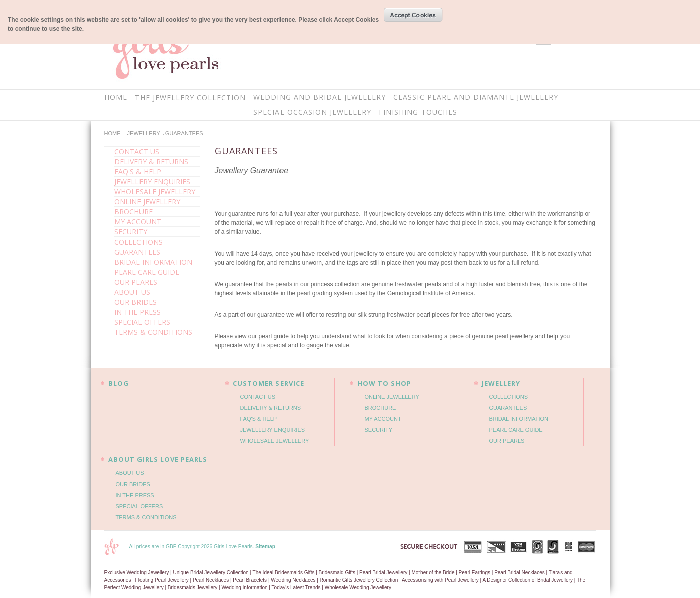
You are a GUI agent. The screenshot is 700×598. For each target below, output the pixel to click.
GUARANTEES (137, 252)
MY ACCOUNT (138, 222)
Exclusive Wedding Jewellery (137, 573)
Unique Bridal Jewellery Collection (211, 573)
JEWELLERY (144, 133)
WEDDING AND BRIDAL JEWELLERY (320, 97)
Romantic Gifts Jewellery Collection (359, 580)
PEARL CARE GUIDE (147, 272)
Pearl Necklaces (211, 580)
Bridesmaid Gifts (337, 573)
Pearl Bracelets (250, 580)
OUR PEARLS (136, 282)
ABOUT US (132, 292)
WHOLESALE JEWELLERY (155, 192)
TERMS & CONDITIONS (153, 332)
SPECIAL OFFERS (142, 322)
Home (113, 133)
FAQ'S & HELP (138, 171)
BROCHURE (133, 212)
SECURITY (131, 232)
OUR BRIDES (135, 302)
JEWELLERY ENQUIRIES (152, 182)
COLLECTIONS (138, 242)
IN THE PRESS (137, 312)
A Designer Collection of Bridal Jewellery (527, 580)
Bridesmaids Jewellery (192, 588)
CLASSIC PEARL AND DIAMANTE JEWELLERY (476, 97)
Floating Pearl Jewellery (162, 580)
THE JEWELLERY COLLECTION (190, 98)
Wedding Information (245, 588)
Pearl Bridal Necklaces (520, 573)
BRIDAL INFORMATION (153, 262)
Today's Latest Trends (296, 588)
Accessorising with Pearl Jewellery (440, 580)
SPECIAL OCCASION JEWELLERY (312, 112)
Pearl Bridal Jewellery (383, 573)
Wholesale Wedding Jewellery (358, 588)
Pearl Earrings (474, 573)
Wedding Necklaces (293, 580)
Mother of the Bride (433, 573)
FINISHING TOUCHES (418, 112)
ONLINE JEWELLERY (147, 202)
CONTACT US (137, 151)
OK (413, 15)
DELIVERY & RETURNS (151, 161)
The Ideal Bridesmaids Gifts (284, 573)
